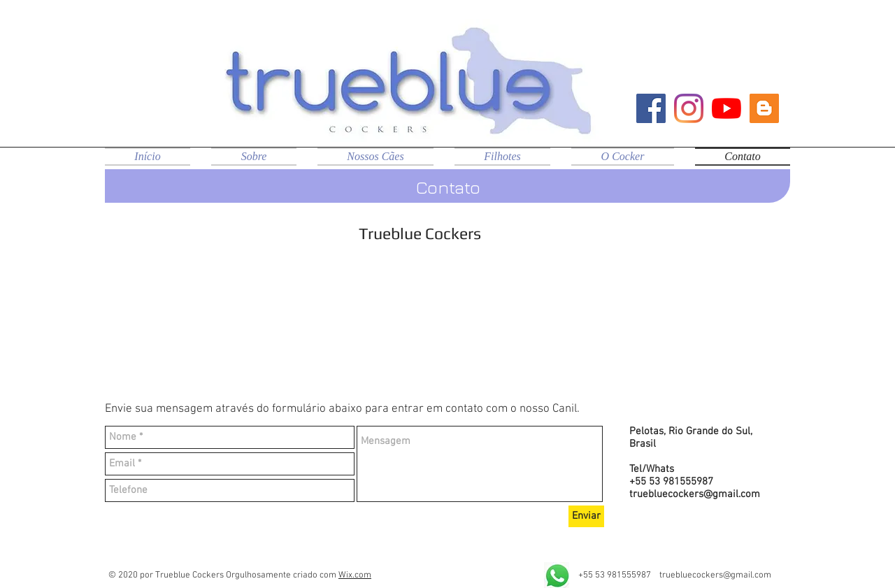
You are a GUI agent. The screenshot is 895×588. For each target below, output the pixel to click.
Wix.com (355, 575)
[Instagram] (689, 108)
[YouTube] (726, 108)
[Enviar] (586, 516)
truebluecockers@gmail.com (695, 494)
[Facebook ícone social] (651, 108)
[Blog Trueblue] (764, 108)
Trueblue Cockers (420, 233)
